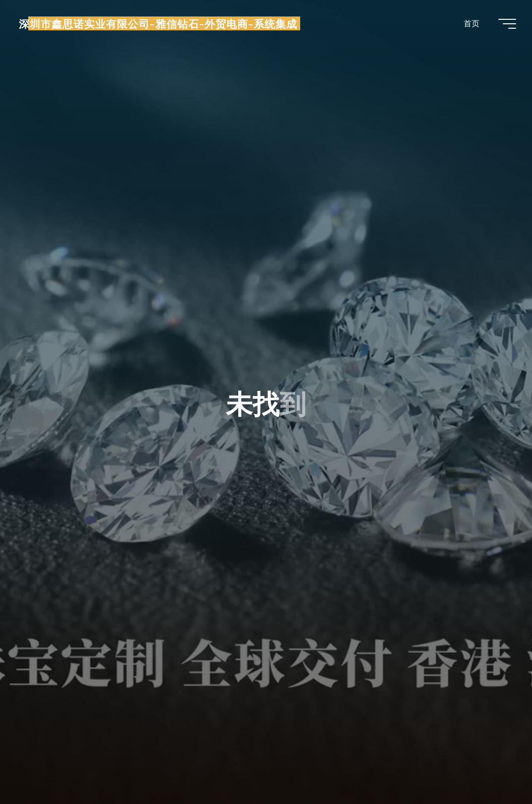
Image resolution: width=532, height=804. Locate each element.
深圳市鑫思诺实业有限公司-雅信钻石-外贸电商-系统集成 (158, 23)
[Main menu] (507, 24)
